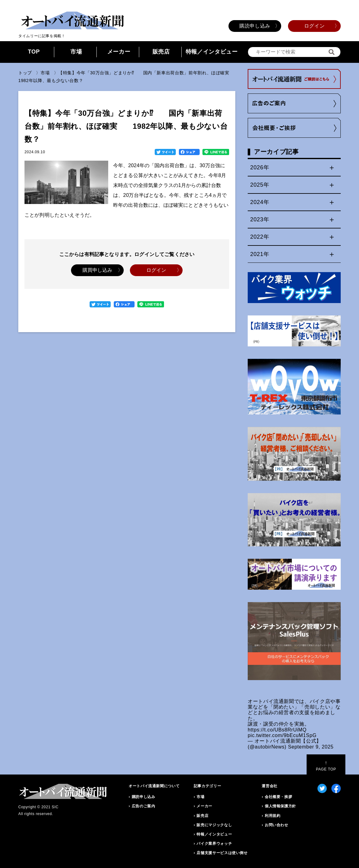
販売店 (161, 52)
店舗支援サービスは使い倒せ (222, 853)
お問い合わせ (277, 825)
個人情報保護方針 (280, 806)
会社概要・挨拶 (278, 797)
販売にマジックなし (214, 825)
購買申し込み (98, 270)
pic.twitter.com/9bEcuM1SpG (282, 735)
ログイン (315, 26)
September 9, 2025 (311, 747)
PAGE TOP (326, 766)
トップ (25, 73)
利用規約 (273, 816)
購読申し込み (255, 26)
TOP (34, 52)
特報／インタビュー (212, 52)
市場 (76, 52)
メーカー (119, 52)
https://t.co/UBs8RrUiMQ (277, 730)
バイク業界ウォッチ (214, 844)
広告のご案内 (144, 806)
